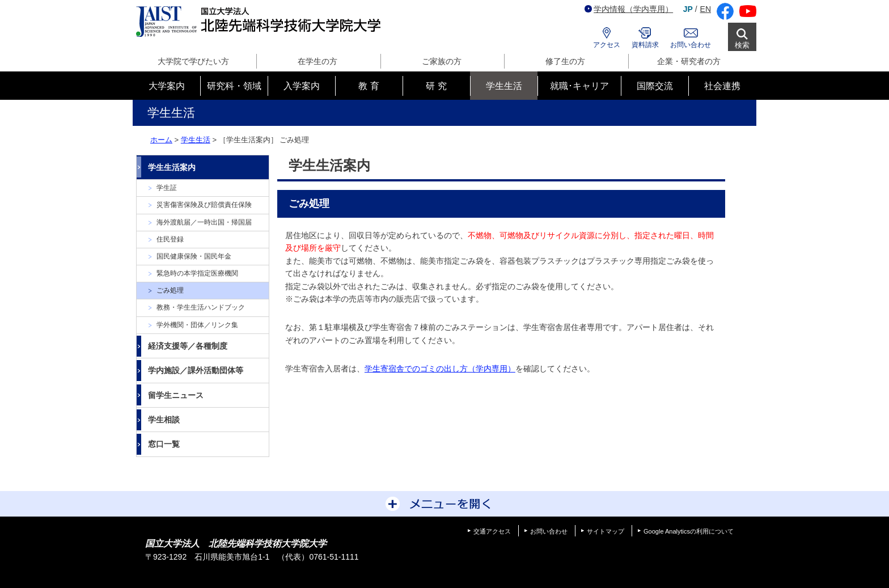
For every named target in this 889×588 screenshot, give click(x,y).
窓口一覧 (164, 444)
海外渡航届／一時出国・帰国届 (204, 222)
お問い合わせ (691, 45)
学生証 (167, 188)
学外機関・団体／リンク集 (197, 325)
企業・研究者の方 (689, 61)
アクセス (607, 45)
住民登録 (170, 239)
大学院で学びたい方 (193, 61)
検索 (742, 45)
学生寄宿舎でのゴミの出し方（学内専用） (440, 369)
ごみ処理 (170, 290)
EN (706, 9)
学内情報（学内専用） (629, 9)
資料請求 (645, 45)
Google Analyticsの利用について (689, 531)
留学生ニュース (176, 395)
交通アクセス (492, 531)
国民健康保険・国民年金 (194, 256)
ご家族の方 (442, 61)
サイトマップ (606, 531)
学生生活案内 (172, 167)
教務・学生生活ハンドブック (201, 307)
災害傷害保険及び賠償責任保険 (204, 205)
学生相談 (164, 420)
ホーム (161, 140)
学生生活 (196, 140)
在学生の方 (317, 61)
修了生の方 (565, 61)
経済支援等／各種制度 (188, 346)
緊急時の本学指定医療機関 (197, 273)
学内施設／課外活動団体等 (196, 370)
